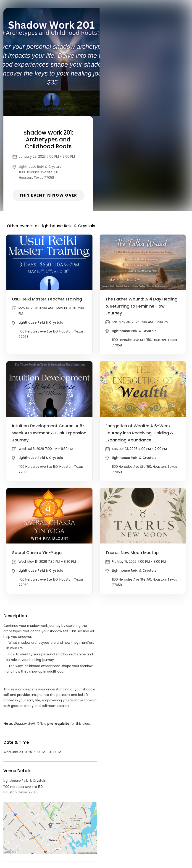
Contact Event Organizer (37, 833)
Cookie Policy (160, 833)
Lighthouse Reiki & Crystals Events (47, 792)
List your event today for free (125, 827)
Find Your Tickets (132, 833)
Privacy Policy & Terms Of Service (87, 833)
